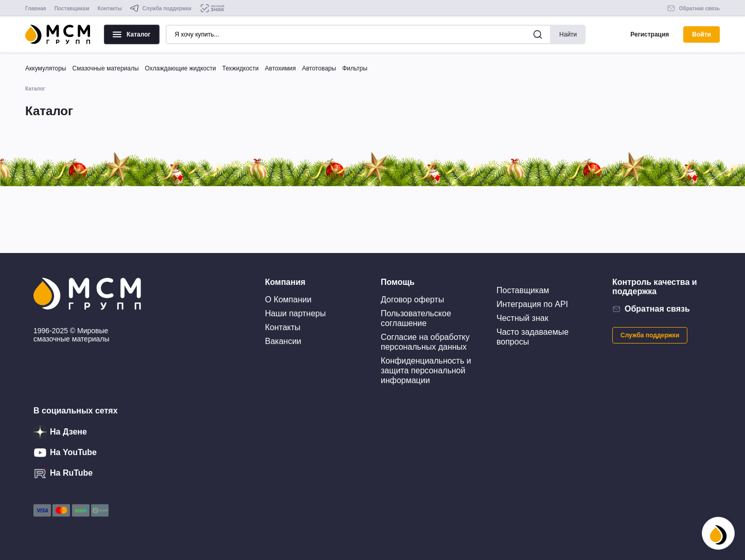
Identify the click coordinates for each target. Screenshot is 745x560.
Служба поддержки (650, 335)
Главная (36, 8)
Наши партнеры (295, 313)
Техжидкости (241, 68)
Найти (568, 34)
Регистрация (650, 34)
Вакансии (283, 341)
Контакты (110, 8)
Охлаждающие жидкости (181, 68)
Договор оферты (412, 300)
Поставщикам (72, 8)
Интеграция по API (532, 304)
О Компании (288, 300)
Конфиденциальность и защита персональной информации (426, 371)
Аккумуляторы (46, 68)
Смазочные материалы (105, 68)
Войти (702, 34)
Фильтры (355, 68)
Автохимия (280, 68)
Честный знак (522, 318)
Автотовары (319, 68)
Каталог (132, 34)
